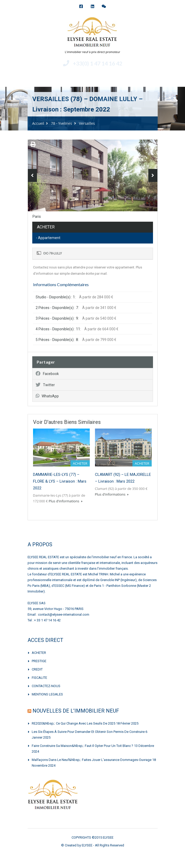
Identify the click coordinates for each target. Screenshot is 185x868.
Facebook (47, 374)
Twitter (45, 385)
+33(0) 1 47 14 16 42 (98, 63)
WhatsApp (47, 396)
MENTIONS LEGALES (47, 694)
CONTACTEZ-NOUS (46, 686)
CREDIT (37, 669)
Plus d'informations (66, 501)
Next (153, 175)
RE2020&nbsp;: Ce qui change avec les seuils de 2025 (74, 723)
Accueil (38, 123)
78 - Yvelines (62, 123)
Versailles (87, 123)
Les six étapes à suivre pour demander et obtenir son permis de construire (88, 732)
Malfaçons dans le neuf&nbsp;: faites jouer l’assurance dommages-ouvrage (92, 760)
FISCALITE (39, 678)
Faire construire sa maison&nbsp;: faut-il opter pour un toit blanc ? (82, 746)
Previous (32, 175)
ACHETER (39, 653)
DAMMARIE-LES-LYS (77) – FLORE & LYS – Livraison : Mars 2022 (60, 481)
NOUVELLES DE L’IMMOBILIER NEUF (76, 711)
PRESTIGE (39, 661)
